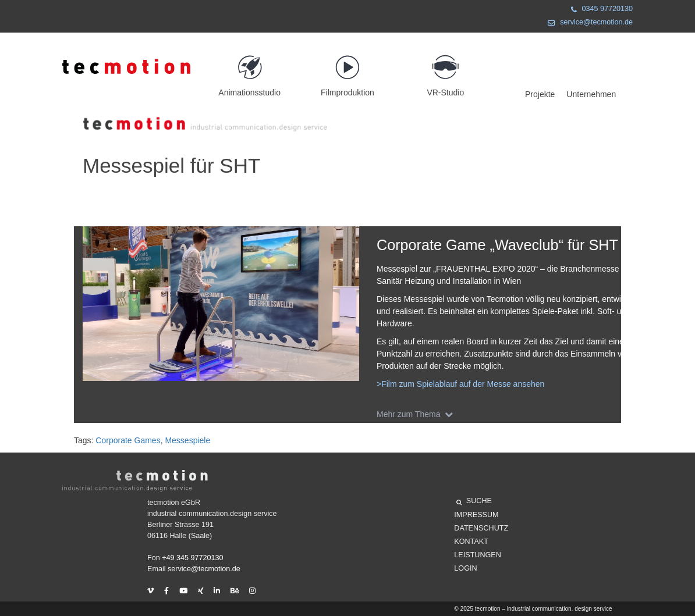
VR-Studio (445, 71)
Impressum (476, 515)
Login (465, 568)
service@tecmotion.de (588, 24)
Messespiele (187, 440)
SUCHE (474, 503)
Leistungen (477, 555)
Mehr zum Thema (417, 414)
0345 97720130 (600, 10)
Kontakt (471, 542)
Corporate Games (128, 440)
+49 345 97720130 (192, 558)
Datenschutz (481, 528)
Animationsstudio (250, 71)
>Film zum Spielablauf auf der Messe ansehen (460, 384)
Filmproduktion (347, 71)
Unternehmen (591, 94)
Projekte (540, 94)
